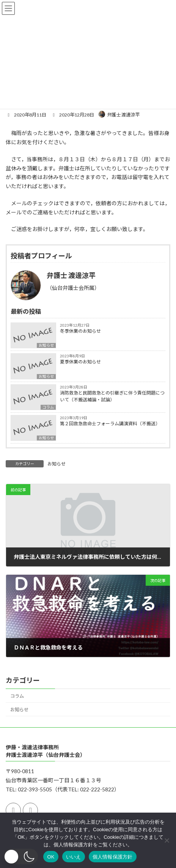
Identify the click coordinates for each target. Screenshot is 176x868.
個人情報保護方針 (113, 857)
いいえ (74, 857)
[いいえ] (167, 840)
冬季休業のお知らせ (80, 331)
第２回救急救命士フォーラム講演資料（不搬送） (110, 424)
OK (51, 857)
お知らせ (46, 345)
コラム (48, 407)
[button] (21, 856)
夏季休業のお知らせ (80, 362)
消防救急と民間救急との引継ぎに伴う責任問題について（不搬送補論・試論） (112, 396)
